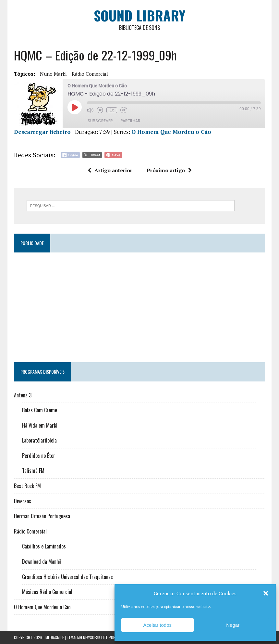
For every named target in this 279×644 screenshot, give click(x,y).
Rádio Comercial (90, 74)
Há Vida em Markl (40, 425)
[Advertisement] (139, 304)
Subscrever (100, 121)
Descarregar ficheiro (42, 132)
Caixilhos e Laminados (44, 546)
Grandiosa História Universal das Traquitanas (67, 577)
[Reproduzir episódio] (75, 107)
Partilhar (131, 121)
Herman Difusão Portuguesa (42, 516)
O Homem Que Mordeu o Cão (171, 132)
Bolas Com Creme (40, 410)
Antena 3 (23, 395)
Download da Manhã (42, 561)
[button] (266, 593)
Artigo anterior (110, 170)
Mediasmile (55, 637)
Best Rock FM (27, 486)
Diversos (23, 501)
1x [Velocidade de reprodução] (112, 110)
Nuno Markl (53, 74)
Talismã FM (33, 470)
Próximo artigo (169, 170)
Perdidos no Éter (39, 456)
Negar (233, 625)
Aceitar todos (157, 625)
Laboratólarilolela (39, 440)
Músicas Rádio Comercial (47, 592)
